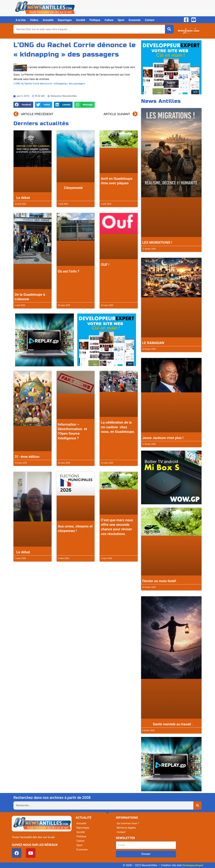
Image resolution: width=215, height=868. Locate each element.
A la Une (21, 20)
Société (81, 20)
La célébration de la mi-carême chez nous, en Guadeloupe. (118, 427)
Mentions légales (127, 828)
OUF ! (105, 265)
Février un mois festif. (160, 581)
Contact (150, 20)
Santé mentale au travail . (168, 724)
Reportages (65, 20)
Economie (135, 20)
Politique (95, 20)
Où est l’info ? (69, 271)
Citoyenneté (70, 188)
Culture (109, 20)
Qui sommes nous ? (128, 823)
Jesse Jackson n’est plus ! (163, 438)
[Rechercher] (169, 29)
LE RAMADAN (153, 343)
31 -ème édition (27, 457)
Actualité (48, 20)
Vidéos (34, 20)
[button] (23, 105)
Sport (121, 20)
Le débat (22, 198)
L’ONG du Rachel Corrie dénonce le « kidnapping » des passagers (52, 83)
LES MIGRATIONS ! (157, 243)
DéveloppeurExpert (192, 865)
